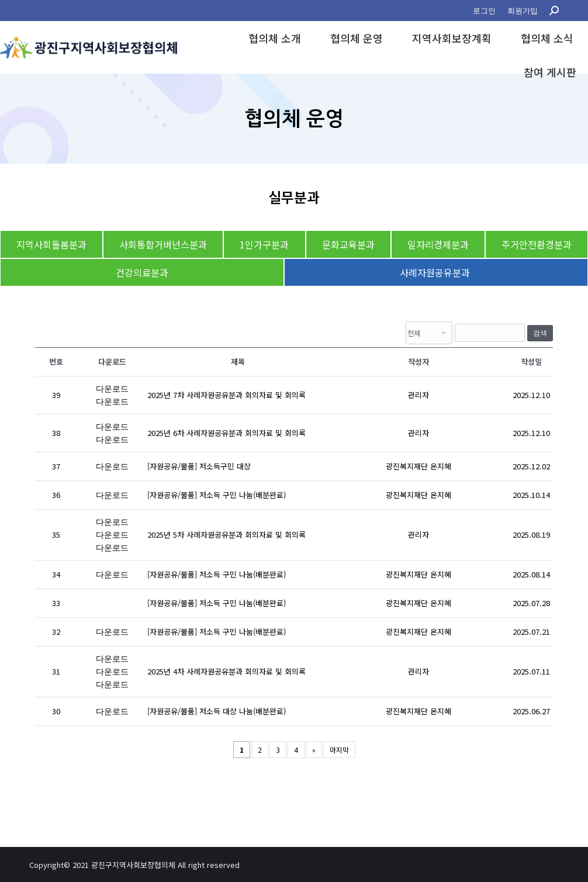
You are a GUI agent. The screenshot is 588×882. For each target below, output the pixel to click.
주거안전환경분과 (537, 244)
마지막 (339, 750)
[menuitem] (484, 11)
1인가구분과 (264, 244)
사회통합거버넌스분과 (163, 244)
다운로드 (112, 389)
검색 (540, 333)
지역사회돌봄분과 (51, 244)
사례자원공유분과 (436, 272)
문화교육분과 (348, 244)
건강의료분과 (142, 272)
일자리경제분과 (438, 244)
